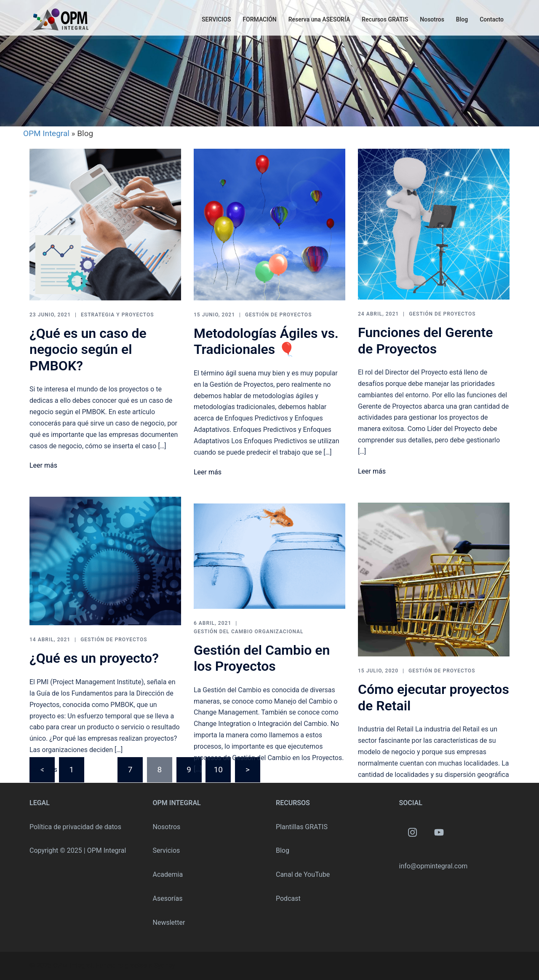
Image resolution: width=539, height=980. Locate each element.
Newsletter (169, 922)
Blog (462, 19)
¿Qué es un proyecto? (94, 658)
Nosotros (432, 19)
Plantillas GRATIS (302, 827)
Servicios (167, 850)
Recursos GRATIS (385, 19)
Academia (168, 874)
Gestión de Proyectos (278, 315)
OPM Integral (46, 133)
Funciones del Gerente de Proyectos (425, 340)
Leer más (43, 465)
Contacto (492, 19)
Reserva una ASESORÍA (319, 19)
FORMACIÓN (259, 19)
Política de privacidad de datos (75, 827)
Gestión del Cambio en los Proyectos (262, 658)
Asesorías (168, 898)
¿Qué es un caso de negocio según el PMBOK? (88, 349)
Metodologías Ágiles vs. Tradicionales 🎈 (266, 341)
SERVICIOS (216, 19)
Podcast (288, 898)
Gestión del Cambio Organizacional (249, 632)
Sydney (164, 965)
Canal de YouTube (303, 874)
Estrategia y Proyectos (117, 315)
